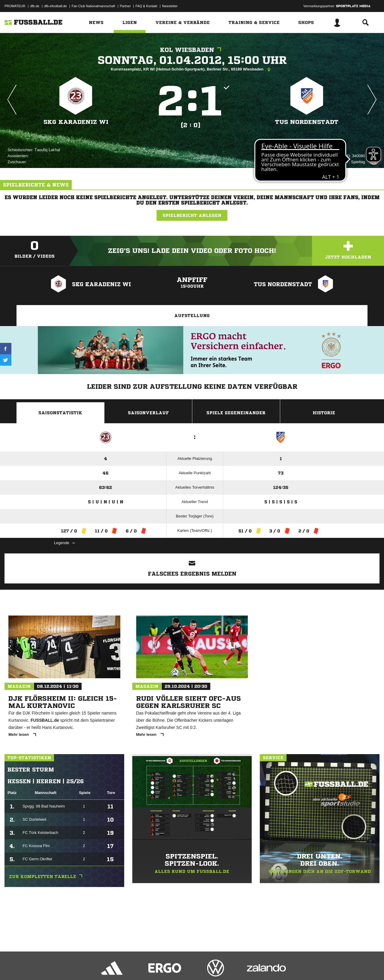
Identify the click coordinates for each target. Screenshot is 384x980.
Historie (324, 413)
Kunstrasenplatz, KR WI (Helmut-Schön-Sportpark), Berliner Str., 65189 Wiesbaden (192, 70)
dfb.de (35, 6)
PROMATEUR (15, 6)
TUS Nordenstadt (307, 122)
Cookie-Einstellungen (180, 966)
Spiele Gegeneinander (236, 413)
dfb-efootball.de (55, 6)
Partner (125, 6)
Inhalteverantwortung (144, 966)
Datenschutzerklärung (42, 966)
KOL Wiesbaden (192, 50)
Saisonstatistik (60, 413)
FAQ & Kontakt (147, 6)
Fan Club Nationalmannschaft (93, 6)
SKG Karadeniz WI (76, 122)
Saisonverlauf (148, 413)
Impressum (13, 966)
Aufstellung (192, 316)
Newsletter (170, 6)
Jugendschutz (112, 966)
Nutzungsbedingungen (80, 966)
